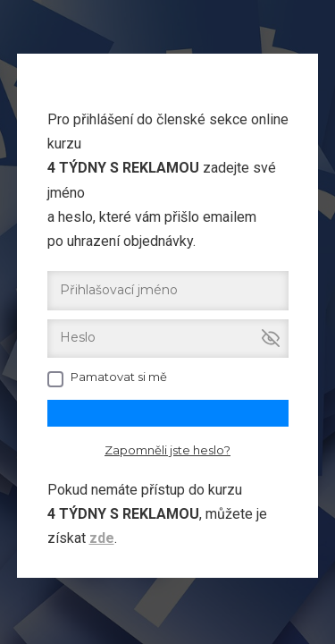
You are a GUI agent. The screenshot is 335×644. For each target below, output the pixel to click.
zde (102, 538)
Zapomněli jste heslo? (167, 450)
